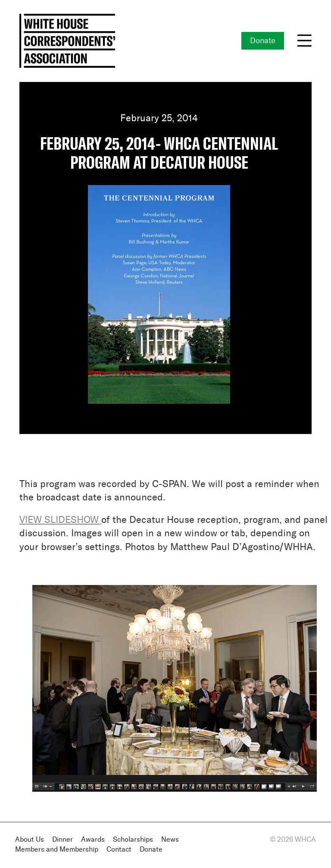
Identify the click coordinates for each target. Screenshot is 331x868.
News (170, 840)
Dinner (62, 840)
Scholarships (133, 840)
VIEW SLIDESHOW (59, 520)
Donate (263, 41)
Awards (93, 840)
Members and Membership (57, 850)
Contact (119, 850)
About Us (30, 840)
